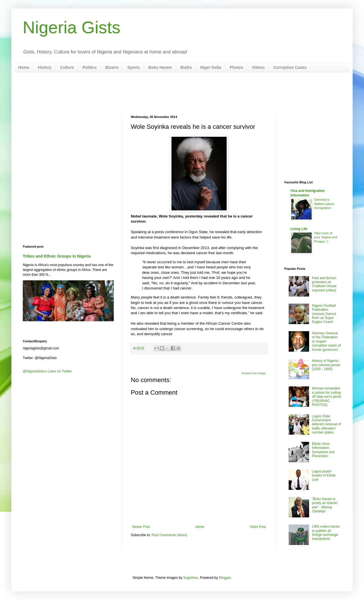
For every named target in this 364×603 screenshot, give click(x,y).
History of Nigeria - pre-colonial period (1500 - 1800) (326, 365)
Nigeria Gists (72, 27)
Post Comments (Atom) (169, 535)
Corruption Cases (290, 67)
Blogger (225, 578)
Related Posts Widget (254, 373)
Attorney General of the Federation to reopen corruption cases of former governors (326, 341)
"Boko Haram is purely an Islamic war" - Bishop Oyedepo (325, 505)
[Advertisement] (182, 94)
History (45, 67)
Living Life (299, 229)
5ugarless (191, 578)
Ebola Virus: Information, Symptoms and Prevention (323, 450)
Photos (236, 67)
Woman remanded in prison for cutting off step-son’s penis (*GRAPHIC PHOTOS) (327, 397)
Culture (67, 67)
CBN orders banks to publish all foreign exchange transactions (326, 533)
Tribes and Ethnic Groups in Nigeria (57, 256)
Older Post (258, 527)
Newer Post (141, 527)
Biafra (186, 67)
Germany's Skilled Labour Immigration (324, 204)
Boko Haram (160, 67)
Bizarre (112, 67)
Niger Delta (211, 67)
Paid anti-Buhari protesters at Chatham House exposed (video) (324, 284)
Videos (258, 67)
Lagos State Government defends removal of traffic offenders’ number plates (326, 424)
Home (24, 67)
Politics (90, 67)
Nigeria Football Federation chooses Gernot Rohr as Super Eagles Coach (324, 314)
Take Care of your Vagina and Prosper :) (326, 237)
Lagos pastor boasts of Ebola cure (324, 475)
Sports (133, 67)
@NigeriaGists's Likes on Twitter (47, 371)
